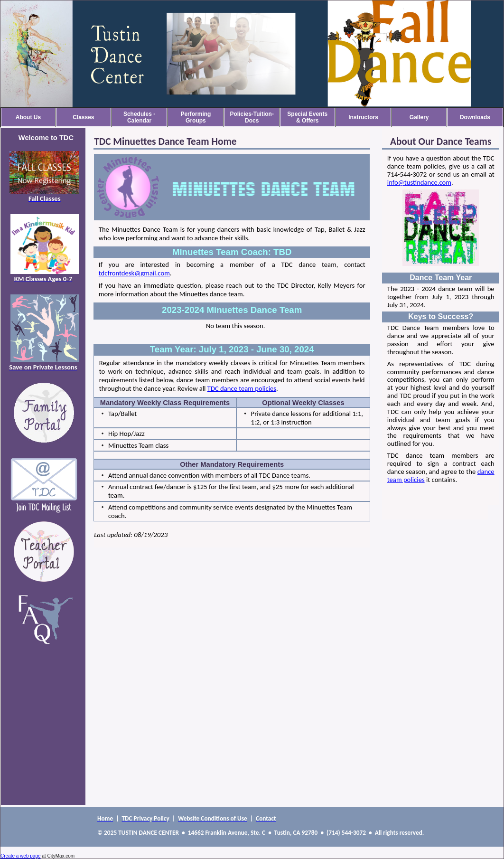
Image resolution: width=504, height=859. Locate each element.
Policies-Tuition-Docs (252, 117)
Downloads (475, 117)
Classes (83, 117)
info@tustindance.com (419, 182)
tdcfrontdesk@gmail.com (134, 273)
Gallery (419, 117)
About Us (28, 117)
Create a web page (21, 856)
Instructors (363, 117)
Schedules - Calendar (139, 117)
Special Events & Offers (307, 117)
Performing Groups (196, 117)
